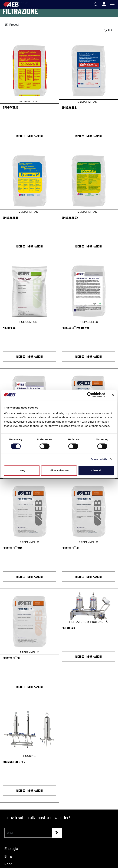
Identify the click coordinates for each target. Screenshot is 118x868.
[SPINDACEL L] (88, 71)
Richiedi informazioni (29, 136)
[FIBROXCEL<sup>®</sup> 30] (88, 550)
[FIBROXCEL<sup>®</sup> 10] (29, 660)
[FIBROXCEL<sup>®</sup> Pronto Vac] (88, 330)
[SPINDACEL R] (29, 71)
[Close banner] (113, 395)
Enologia (11, 849)
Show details (99, 459)
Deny (22, 470)
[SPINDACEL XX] (88, 181)
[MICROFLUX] (29, 291)
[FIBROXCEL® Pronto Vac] (88, 291)
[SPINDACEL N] (29, 181)
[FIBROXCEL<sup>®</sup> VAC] (29, 550)
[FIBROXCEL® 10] (29, 621)
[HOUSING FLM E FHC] (29, 728)
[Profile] (104, 4)
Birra (8, 856)
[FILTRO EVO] (88, 606)
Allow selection (59, 470)
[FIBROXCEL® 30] (88, 511)
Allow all (96, 470)
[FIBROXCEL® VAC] (29, 511)
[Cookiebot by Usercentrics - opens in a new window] (90, 395)
